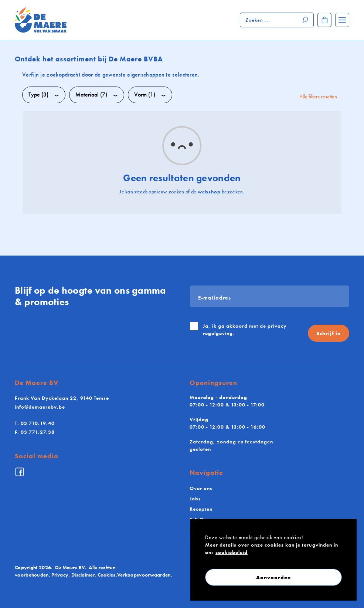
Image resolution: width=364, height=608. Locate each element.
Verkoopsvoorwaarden (144, 575)
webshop (209, 192)
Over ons (201, 488)
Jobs (195, 499)
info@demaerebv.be (40, 407)
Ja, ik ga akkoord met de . (245, 330)
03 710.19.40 (35, 423)
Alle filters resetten (318, 97)
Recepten (201, 509)
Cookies (107, 575)
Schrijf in (329, 333)
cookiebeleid (232, 552)
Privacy (60, 575)
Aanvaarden (273, 577)
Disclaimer (83, 575)
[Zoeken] (306, 20)
